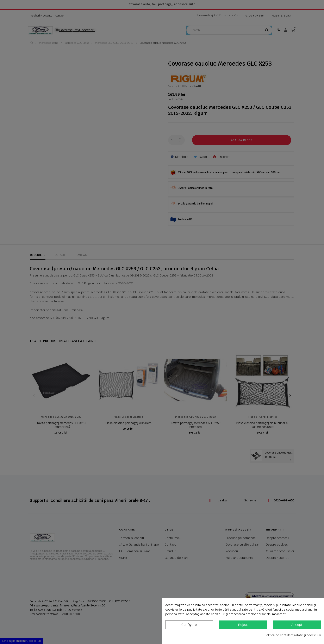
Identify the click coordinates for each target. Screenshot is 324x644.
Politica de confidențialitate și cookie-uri (293, 635)
